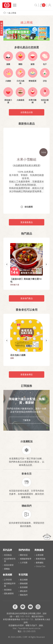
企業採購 (40, 555)
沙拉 (45, 81)
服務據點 (40, 562)
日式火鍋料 (20, 82)
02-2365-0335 (29, 631)
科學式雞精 (33, 101)
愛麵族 (7, 569)
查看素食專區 (27, 374)
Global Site (41, 566)
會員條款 (8, 590)
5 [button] (28, 39)
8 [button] (38, 39)
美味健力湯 (8, 101)
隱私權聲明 (9, 593)
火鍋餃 (8, 81)
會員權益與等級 (10, 585)
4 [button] (25, 39)
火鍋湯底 (20, 100)
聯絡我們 (24, 595)
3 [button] (22, 39)
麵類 (20, 64)
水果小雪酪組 (27, 159)
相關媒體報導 (26, 559)
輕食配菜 (33, 81)
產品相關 (24, 580)
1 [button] (15, 39)
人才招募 (24, 562)
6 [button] (31, 39)
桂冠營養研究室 (10, 560)
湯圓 (8, 64)
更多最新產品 (27, 222)
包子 (45, 64)
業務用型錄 (41, 559)
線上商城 (12, 13)
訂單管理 (8, 580)
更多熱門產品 (27, 298)
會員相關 (24, 587)
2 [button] (18, 39)
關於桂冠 (24, 555)
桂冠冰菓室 (45, 101)
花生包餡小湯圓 (18, 355)
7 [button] (35, 39)
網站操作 (24, 591)
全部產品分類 (27, 112)
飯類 (33, 64)
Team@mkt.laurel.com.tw (29, 628)
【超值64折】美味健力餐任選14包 (26, 280)
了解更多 (27, 420)
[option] (26, 34)
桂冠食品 (8, 555)
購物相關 (24, 583)
